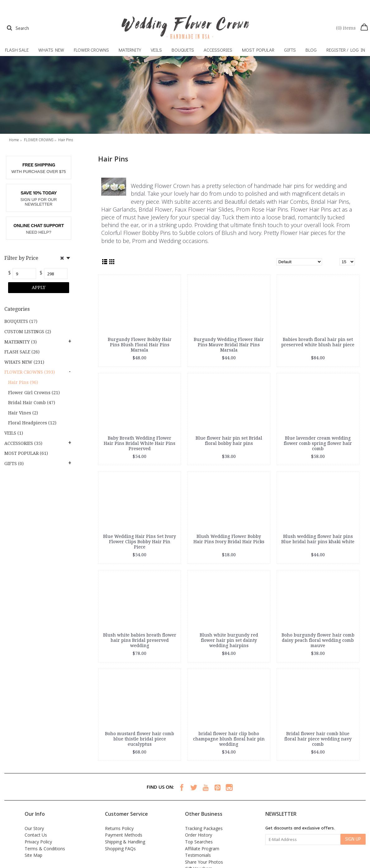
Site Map (33, 855)
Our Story (34, 828)
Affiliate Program (202, 849)
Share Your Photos (204, 862)
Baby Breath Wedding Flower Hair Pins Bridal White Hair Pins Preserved (140, 443)
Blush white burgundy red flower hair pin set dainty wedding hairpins (229, 640)
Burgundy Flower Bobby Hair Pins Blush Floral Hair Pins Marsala (140, 345)
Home (14, 140)
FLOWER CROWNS (39, 140)
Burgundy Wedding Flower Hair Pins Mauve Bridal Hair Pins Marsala (229, 345)
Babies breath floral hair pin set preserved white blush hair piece (318, 342)
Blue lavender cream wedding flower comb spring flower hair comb (318, 443)
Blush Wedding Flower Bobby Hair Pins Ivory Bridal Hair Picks (229, 539)
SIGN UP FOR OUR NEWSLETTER (39, 202)
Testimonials (198, 855)
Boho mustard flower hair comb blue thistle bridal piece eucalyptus (140, 739)
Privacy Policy (38, 842)
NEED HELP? (39, 232)
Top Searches (199, 842)
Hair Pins (66, 140)
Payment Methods (124, 835)
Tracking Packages (204, 828)
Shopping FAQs (120, 849)
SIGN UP (353, 839)
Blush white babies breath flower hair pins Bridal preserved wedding (140, 640)
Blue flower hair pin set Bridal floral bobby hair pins (229, 441)
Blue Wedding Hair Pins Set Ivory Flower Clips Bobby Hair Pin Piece (140, 542)
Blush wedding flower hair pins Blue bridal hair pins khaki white (318, 539)
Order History (199, 835)
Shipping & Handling (125, 842)
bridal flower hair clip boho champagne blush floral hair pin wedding (229, 739)
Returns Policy (119, 828)
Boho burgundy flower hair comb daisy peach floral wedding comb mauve (318, 640)
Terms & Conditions (45, 849)
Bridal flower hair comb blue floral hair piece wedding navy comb (318, 739)
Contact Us (36, 835)
